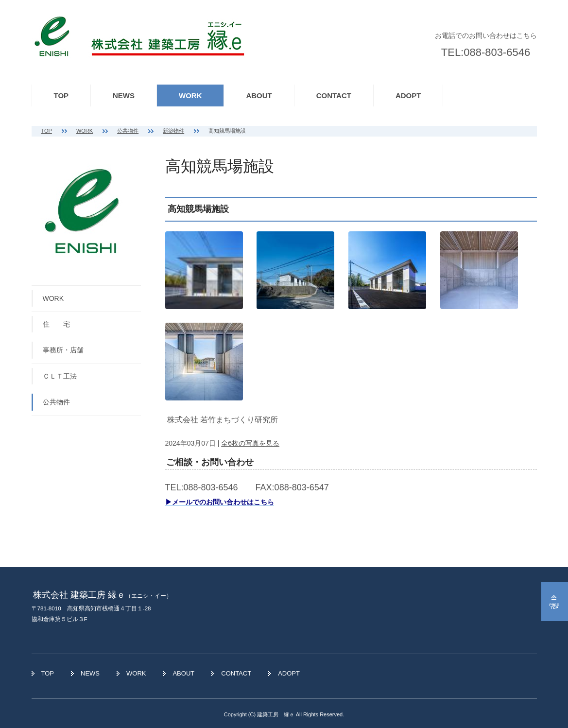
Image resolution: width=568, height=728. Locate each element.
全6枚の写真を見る (250, 443)
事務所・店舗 (63, 350)
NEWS (124, 95)
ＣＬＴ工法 (60, 376)
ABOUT (259, 95)
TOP (61, 95)
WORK (190, 95)
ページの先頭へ (555, 602)
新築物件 (173, 131)
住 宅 (56, 324)
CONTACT (334, 95)
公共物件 (128, 131)
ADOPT (408, 95)
